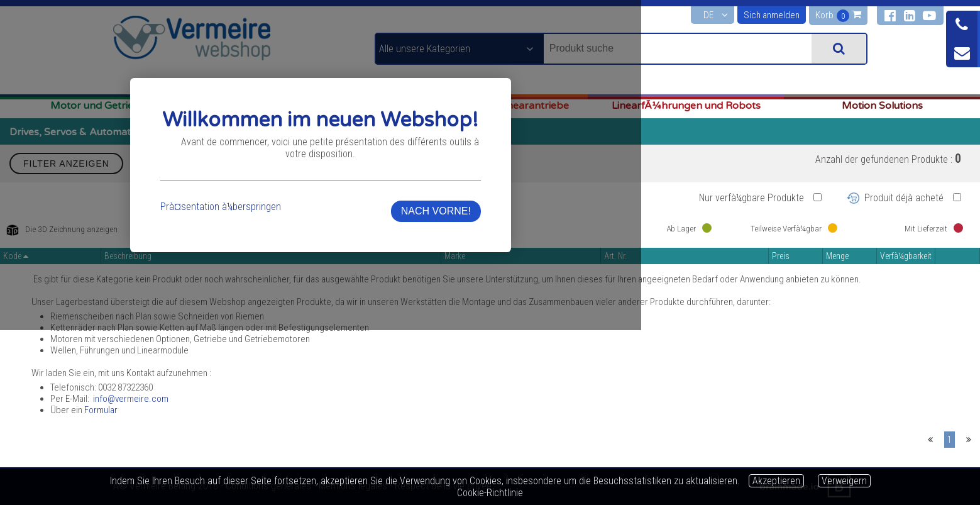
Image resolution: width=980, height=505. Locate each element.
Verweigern (844, 481)
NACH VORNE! (690, 293)
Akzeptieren (776, 481)
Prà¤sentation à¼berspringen (306, 288)
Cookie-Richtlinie (490, 493)
